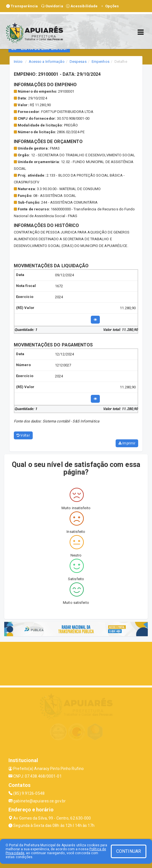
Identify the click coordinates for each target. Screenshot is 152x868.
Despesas (78, 62)
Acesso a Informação (47, 62)
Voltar (23, 435)
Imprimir (127, 443)
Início (18, 62)
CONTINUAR (129, 851)
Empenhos (101, 62)
